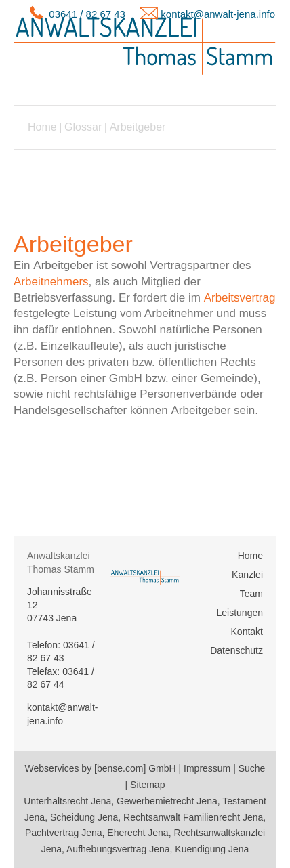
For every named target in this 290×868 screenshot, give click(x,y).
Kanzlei (247, 575)
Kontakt (247, 632)
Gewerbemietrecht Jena (167, 801)
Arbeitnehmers (51, 282)
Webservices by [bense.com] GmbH (101, 768)
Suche (252, 768)
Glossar (83, 127)
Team (251, 594)
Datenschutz (236, 650)
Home (42, 127)
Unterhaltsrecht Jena (67, 801)
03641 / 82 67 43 (87, 14)
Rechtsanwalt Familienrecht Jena (193, 817)
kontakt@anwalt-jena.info (218, 14)
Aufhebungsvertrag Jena (118, 849)
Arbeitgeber (138, 127)
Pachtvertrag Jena (64, 833)
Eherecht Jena (138, 833)
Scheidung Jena (84, 817)
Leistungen (240, 613)
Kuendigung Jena (212, 849)
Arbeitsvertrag (240, 298)
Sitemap (147, 785)
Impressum (207, 768)
